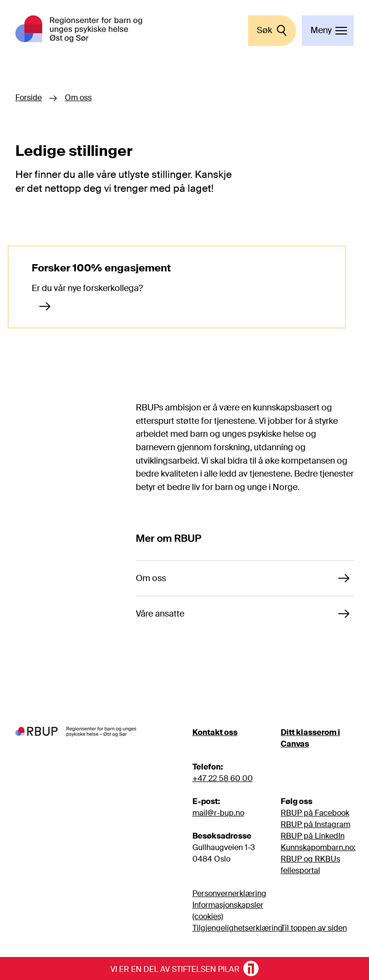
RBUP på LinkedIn (313, 836)
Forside (29, 98)
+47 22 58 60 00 (223, 778)
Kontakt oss (215, 732)
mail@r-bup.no (218, 813)
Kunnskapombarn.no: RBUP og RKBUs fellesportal (318, 859)
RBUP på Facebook (315, 813)
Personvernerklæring (229, 893)
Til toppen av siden (314, 928)
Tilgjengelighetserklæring (238, 928)
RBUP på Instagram (315, 824)
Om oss (78, 98)
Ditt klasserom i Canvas (310, 738)
